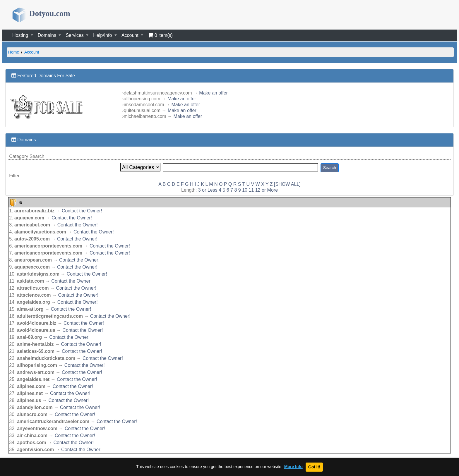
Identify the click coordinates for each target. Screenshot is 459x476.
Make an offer (213, 93)
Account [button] (131, 35)
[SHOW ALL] (287, 184)
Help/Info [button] (103, 35)
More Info (293, 467)
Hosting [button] (21, 35)
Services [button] (75, 35)
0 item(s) (160, 35)
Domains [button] (48, 35)
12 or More (267, 190)
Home (14, 52)
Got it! (314, 467)
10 (245, 190)
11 (251, 190)
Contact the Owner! (82, 211)
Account (32, 52)
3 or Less (208, 190)
